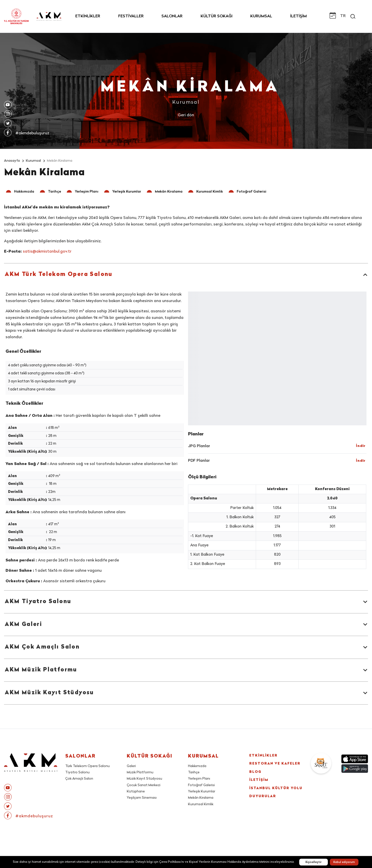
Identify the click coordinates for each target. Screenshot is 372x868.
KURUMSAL (261, 16)
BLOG (257, 783)
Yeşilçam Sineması (142, 798)
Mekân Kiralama (201, 798)
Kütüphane (136, 792)
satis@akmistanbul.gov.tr (47, 252)
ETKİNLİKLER (88, 16)
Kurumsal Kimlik (201, 805)
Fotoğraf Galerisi (202, 786)
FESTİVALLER (131, 16)
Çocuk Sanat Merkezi (144, 786)
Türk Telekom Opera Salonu (88, 766)
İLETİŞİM (298, 16)
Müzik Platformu (140, 773)
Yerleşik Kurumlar (202, 792)
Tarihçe (194, 773)
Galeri (131, 766)
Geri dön (186, 115)
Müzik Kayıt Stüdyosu (144, 779)
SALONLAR (172, 16)
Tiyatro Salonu (78, 773)
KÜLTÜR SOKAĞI (216, 16)
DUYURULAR (266, 819)
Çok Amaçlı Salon (80, 779)
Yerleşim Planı (199, 779)
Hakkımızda (197, 766)
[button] (20, 192)
